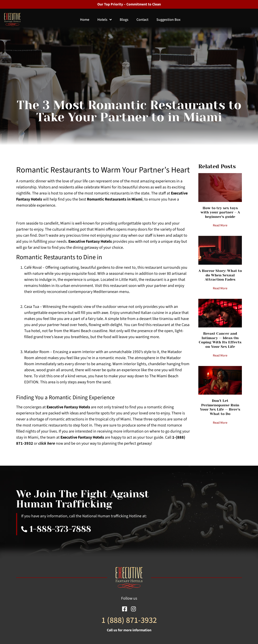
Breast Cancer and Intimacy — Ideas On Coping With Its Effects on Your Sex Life (220, 340)
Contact (142, 20)
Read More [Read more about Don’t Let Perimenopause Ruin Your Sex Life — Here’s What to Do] (220, 423)
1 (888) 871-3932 (129, 620)
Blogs (124, 20)
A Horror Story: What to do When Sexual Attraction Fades (220, 275)
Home (85, 20)
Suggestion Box (168, 20)
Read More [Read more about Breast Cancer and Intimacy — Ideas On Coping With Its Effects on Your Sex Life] (220, 355)
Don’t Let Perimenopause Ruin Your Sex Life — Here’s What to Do (220, 407)
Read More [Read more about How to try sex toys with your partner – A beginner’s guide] (220, 225)
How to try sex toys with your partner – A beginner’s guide (220, 212)
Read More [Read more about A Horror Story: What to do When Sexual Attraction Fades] (220, 288)
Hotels (105, 20)
